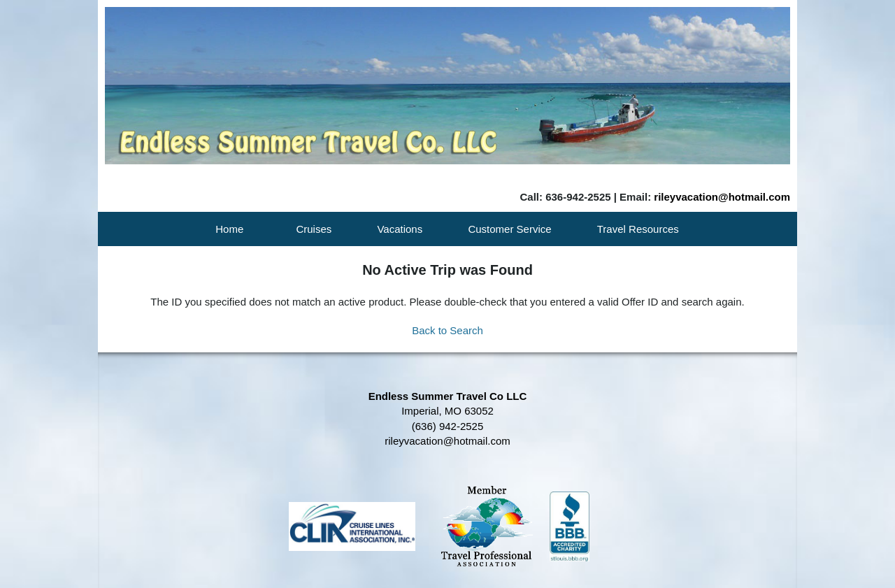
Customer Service (509, 229)
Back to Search (447, 330)
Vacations (400, 229)
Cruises (314, 229)
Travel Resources (638, 229)
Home (229, 229)
